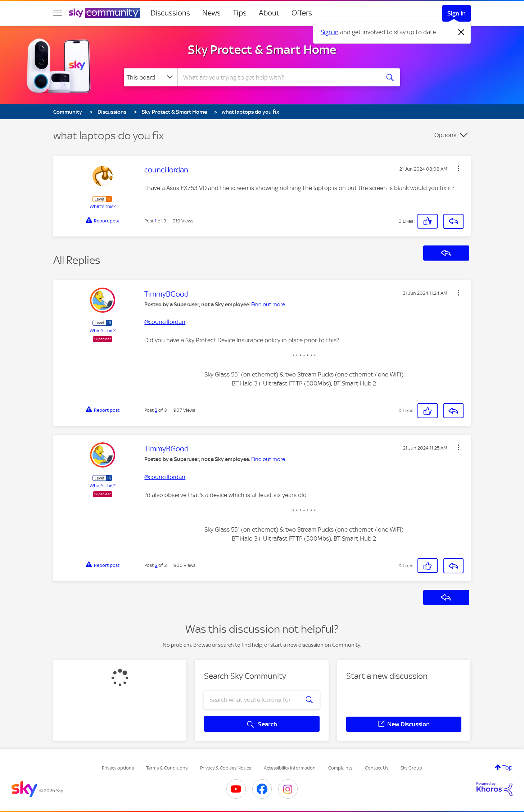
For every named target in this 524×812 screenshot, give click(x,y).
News (211, 13)
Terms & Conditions (167, 768)
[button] (458, 168)
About (269, 13)
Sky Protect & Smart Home (262, 50)
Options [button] (445, 135)
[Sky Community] (104, 13)
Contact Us (377, 768)
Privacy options (118, 768)
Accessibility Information (290, 768)
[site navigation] (58, 13)
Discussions (170, 13)
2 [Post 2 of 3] (156, 410)
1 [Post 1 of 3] (156, 221)
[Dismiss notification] (461, 32)
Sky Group (411, 768)
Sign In (457, 13)
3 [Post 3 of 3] (156, 565)
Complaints (340, 768)
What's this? (103, 206)
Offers (302, 13)
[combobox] (278, 77)
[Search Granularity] (151, 77)
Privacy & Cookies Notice (226, 768)
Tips (240, 13)
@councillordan (165, 322)
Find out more (268, 304)
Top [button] (507, 767)
